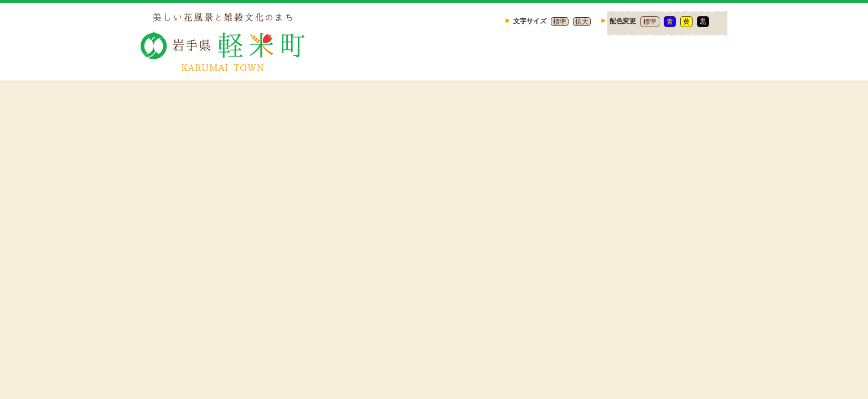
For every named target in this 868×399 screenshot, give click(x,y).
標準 (560, 22)
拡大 (582, 22)
